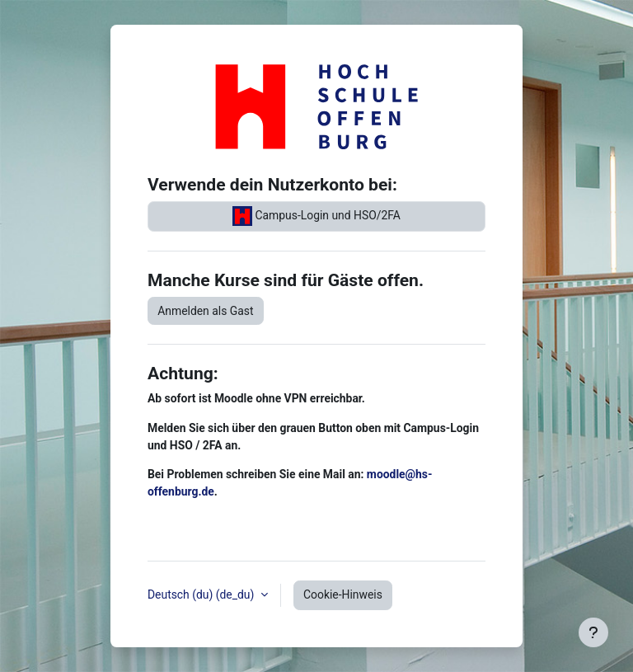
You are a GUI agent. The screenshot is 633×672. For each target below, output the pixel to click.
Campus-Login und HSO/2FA (316, 216)
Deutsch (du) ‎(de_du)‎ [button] (202, 594)
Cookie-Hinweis (343, 594)
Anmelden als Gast (205, 311)
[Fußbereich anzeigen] (593, 632)
